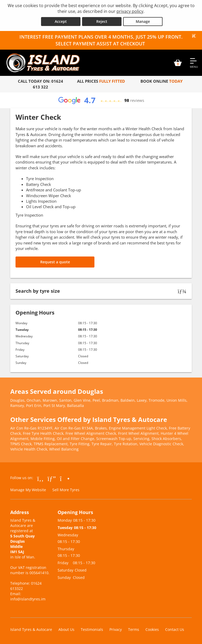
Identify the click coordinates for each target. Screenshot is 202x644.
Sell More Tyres (66, 490)
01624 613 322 (48, 84)
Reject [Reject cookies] (102, 21)
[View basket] (178, 63)
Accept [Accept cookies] (61, 21)
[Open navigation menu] (194, 63)
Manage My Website (28, 490)
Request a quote (55, 262)
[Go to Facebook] (40, 478)
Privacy (116, 629)
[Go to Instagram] (65, 478)
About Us (66, 629)
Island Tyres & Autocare (31, 629)
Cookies (152, 629)
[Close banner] (196, 36)
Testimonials (92, 629)
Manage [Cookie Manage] (143, 21)
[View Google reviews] (101, 100)
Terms (134, 629)
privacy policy (130, 11)
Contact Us (175, 629)
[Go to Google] (52, 478)
